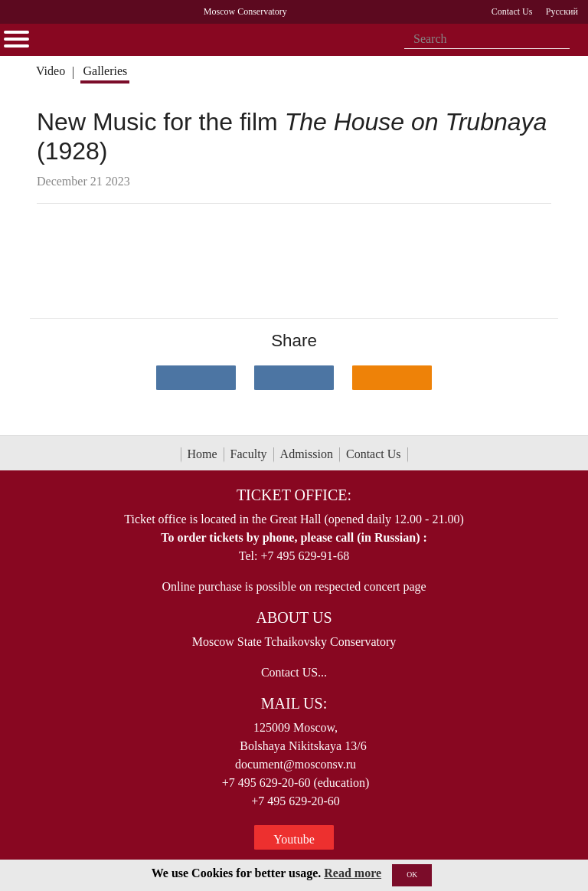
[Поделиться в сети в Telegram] (294, 378)
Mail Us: (294, 703)
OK (412, 875)
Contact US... (294, 672)
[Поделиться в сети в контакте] (196, 378)
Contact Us (374, 454)
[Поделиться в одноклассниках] (392, 378)
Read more (353, 873)
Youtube (294, 839)
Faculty (249, 454)
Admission (307, 454)
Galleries (105, 71)
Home (203, 454)
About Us (294, 617)
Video (51, 71)
